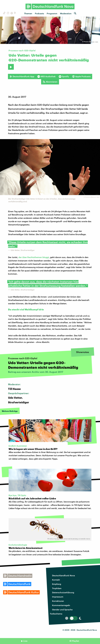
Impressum (58, 597)
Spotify (64, 76)
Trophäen (57, 588)
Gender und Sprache (62, 609)
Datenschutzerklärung (63, 592)
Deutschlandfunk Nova (63, 575)
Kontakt (56, 580)
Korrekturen (58, 601)
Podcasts (39, 13)
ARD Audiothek (46, 76)
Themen (28, 13)
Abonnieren (50, 82)
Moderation (66, 13)
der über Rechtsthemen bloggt (34, 257)
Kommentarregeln (61, 605)
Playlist (76, 641)
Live (25, 641)
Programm (52, 13)
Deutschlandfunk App (22, 76)
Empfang (57, 584)
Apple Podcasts (81, 76)
